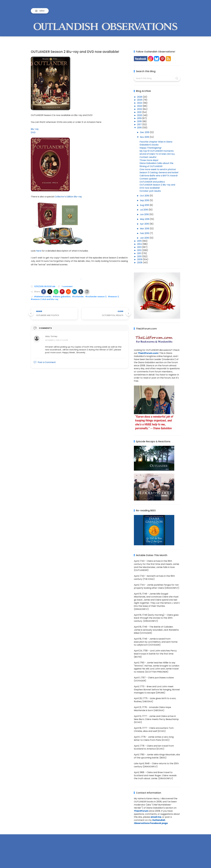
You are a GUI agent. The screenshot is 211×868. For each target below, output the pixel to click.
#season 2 (113, 297)
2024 (140, 103)
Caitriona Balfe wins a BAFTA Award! (159, 176)
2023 (140, 106)
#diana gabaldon (62, 297)
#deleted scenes (43, 297)
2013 (140, 247)
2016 (140, 128)
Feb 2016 (145, 233)
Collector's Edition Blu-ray (68, 197)
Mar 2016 (145, 229)
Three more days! (149, 160)
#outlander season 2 (96, 297)
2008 (140, 263)
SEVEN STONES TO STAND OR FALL (157, 154)
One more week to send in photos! (158, 169)
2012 (140, 250)
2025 (140, 100)
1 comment (67, 286)
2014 (140, 244)
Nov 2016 (145, 137)
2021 (140, 112)
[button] (44, 292)
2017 (140, 124)
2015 (140, 241)
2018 (140, 121)
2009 (140, 259)
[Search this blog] (157, 78)
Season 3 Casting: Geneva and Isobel (159, 172)
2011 (139, 253)
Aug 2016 (145, 205)
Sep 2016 (145, 200)
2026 (140, 97)
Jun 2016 (145, 214)
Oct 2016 (145, 196)
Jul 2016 (144, 210)
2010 (140, 256)
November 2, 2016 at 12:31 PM (57, 340)
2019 (140, 118)
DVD (33, 132)
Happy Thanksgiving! (151, 148)
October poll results (150, 191)
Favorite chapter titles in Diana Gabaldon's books (156, 143)
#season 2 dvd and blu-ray (45, 299)
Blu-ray (35, 129)
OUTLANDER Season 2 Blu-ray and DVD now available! (157, 186)
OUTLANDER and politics (152, 182)
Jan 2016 (145, 238)
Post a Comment (45, 362)
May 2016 (145, 219)
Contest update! (148, 179)
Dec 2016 (145, 132)
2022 (140, 109)
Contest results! (148, 157)
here (39, 251)
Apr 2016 (145, 224)
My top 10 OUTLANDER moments (157, 151)
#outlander (78, 297)
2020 (140, 115)
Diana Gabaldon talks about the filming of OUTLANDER (156, 165)
